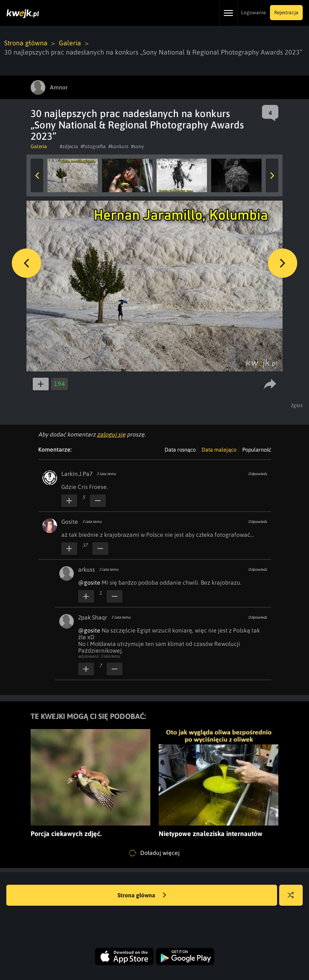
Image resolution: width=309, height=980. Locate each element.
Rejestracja (286, 13)
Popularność (257, 450)
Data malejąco (219, 450)
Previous (37, 175)
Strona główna (26, 43)
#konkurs (118, 146)
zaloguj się (111, 434)
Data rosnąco (180, 450)
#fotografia (93, 146)
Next (272, 175)
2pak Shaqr (93, 617)
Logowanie (253, 13)
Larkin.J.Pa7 (77, 474)
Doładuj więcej (154, 853)
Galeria (70, 43)
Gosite (70, 522)
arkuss (86, 570)
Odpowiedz (258, 474)
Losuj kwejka (294, 899)
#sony (137, 146)
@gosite (89, 583)
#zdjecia (69, 146)
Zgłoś (297, 405)
